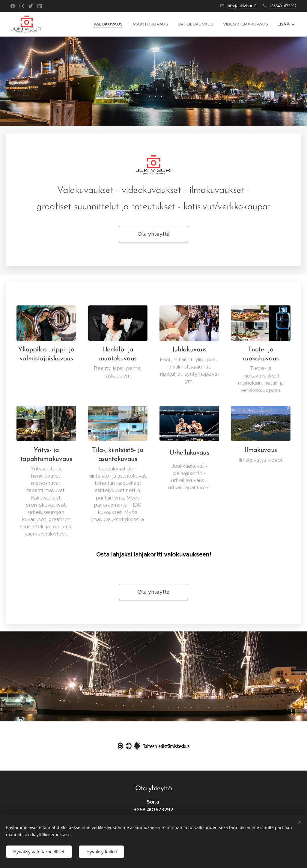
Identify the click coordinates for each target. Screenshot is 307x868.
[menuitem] (116, 24)
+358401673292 (283, 6)
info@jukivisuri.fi (242, 6)
